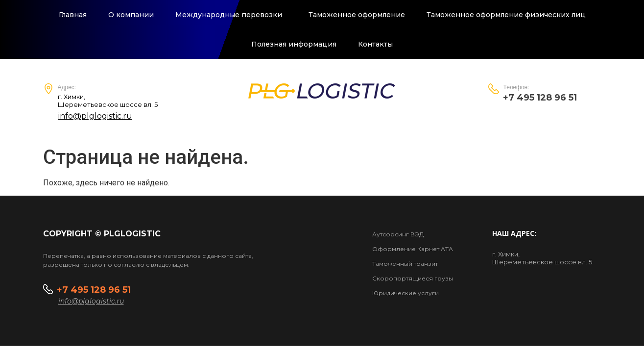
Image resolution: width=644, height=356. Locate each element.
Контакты (375, 44)
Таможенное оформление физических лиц (506, 15)
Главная (73, 15)
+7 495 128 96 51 (95, 290)
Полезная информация (294, 44)
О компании (131, 15)
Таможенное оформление (357, 15)
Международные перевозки (231, 15)
